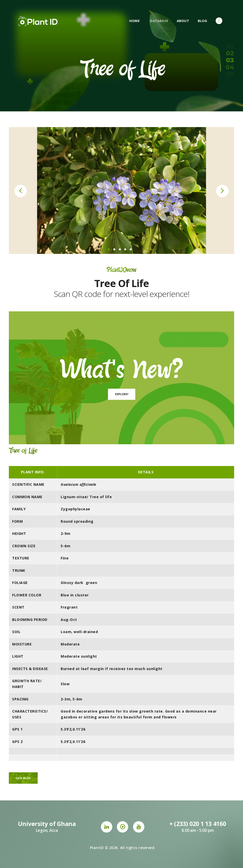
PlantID (97, 848)
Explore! (122, 394)
